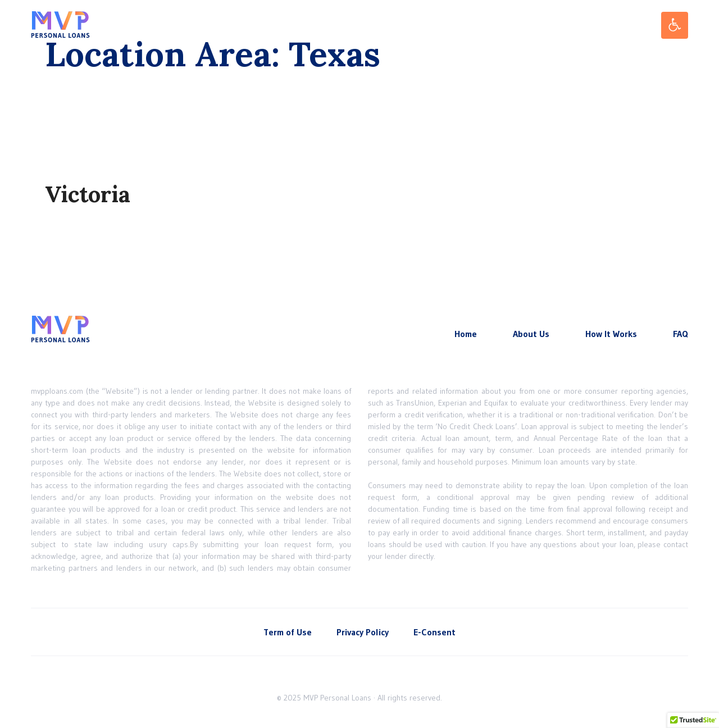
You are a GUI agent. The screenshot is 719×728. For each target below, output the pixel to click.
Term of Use (288, 632)
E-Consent (434, 632)
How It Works (611, 334)
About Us (531, 334)
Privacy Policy (363, 632)
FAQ (681, 334)
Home (466, 334)
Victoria (88, 194)
